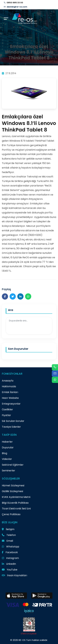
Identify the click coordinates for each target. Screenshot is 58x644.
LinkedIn (9, 564)
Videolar (7, 459)
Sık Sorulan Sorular (13, 421)
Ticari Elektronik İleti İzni (16, 509)
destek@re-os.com (17, 7)
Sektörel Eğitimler (13, 465)
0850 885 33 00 (15, 3)
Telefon (9, 535)
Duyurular (8, 447)
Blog (4, 453)
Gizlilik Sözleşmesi (12, 491)
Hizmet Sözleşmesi (13, 485)
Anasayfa (8, 381)
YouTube (10, 570)
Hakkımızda (9, 386)
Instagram (10, 558)
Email (7, 541)
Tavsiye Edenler (11, 427)
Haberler (7, 442)
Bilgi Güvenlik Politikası (15, 503)
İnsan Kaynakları (14, 575)
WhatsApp (11, 547)
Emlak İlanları (10, 392)
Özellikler (7, 409)
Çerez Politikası (11, 514)
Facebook (10, 552)
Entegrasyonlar (11, 404)
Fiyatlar (6, 415)
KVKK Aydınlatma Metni (16, 497)
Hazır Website (10, 398)
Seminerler (9, 471)
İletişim (8, 529)
